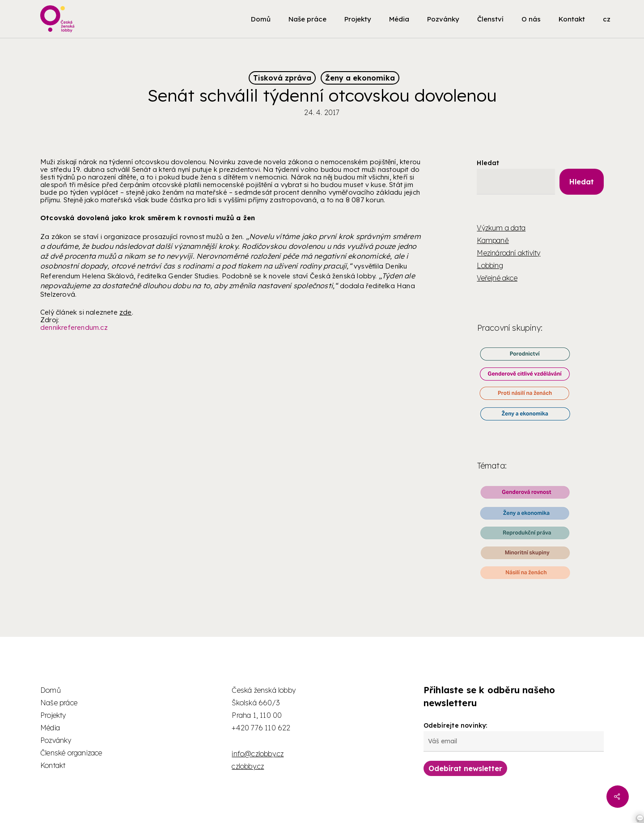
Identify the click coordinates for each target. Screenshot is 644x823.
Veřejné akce (497, 278)
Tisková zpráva (282, 78)
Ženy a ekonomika (360, 78)
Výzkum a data (501, 228)
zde (126, 312)
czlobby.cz (248, 766)
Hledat (488, 163)
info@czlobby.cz (258, 754)
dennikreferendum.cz (74, 327)
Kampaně (493, 240)
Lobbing (490, 265)
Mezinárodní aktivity (508, 253)
